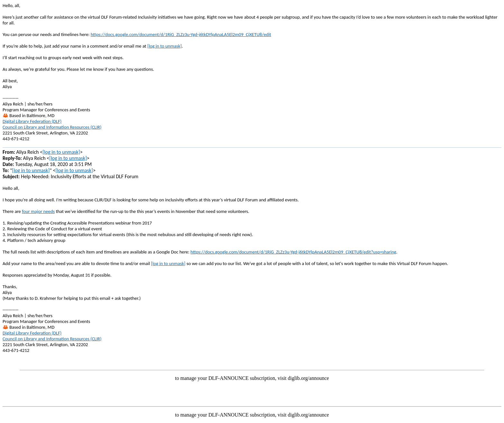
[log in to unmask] (164, 46)
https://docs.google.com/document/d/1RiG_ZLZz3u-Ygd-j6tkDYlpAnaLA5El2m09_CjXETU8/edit (181, 34)
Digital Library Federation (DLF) (32, 121)
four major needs (38, 211)
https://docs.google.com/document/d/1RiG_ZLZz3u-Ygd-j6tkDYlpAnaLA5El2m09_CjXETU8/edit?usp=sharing (293, 252)
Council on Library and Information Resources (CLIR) (52, 127)
